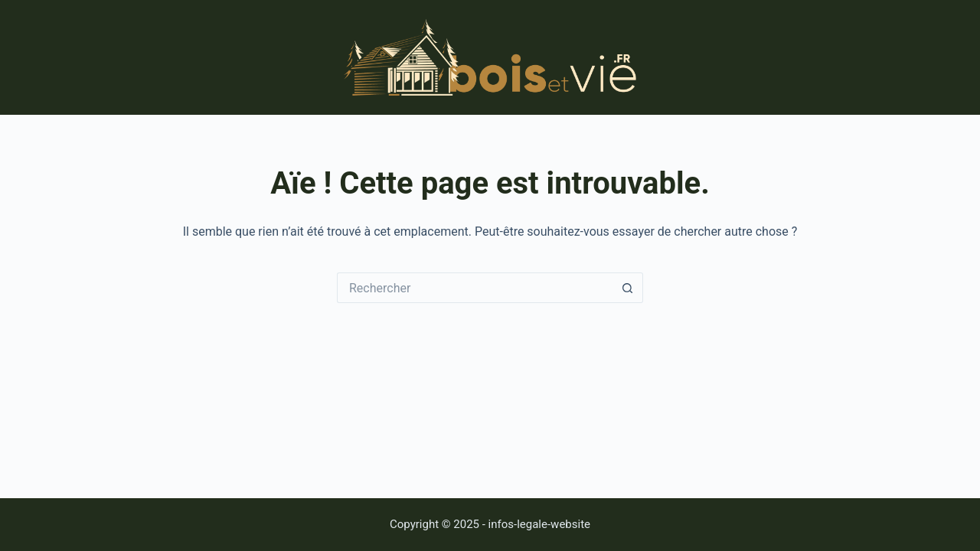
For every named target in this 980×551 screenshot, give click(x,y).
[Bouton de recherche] (628, 288)
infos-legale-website (539, 524)
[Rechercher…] (475, 288)
